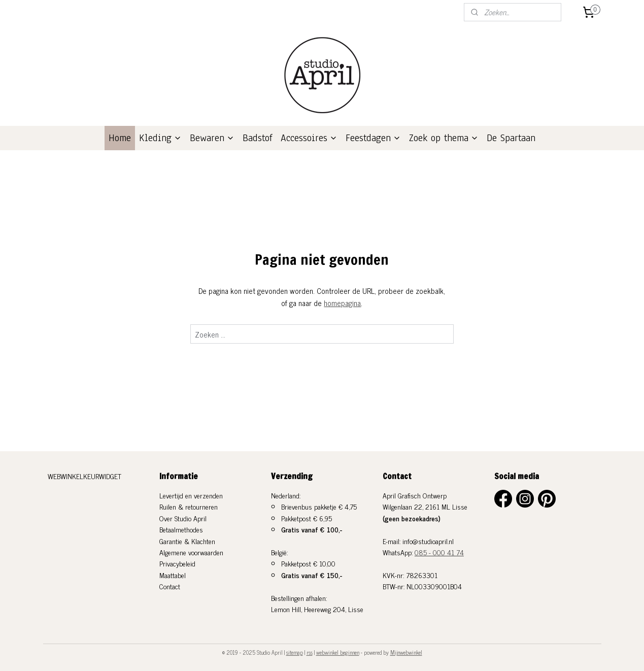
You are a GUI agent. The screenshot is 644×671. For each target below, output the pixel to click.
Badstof (258, 138)
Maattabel (173, 575)
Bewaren (212, 138)
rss (310, 652)
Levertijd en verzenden (191, 495)
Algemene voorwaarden (191, 552)
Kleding (160, 138)
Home (120, 138)
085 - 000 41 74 (439, 552)
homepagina (343, 303)
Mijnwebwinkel (406, 652)
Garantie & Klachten (187, 541)
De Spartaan (511, 138)
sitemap (295, 652)
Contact (170, 586)
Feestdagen (373, 138)
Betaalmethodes (181, 529)
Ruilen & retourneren (189, 506)
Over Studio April (183, 518)
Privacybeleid (177, 563)
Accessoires (309, 138)
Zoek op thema (444, 138)
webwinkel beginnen (338, 652)
